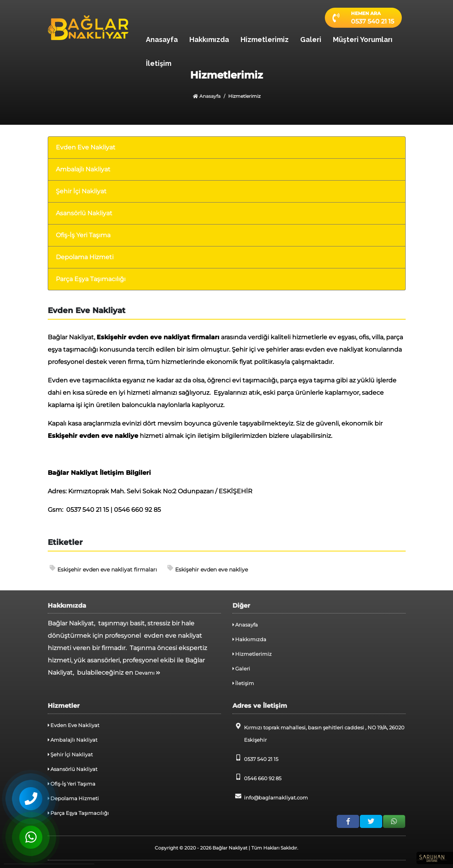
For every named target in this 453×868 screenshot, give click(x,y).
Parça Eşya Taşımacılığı (91, 279)
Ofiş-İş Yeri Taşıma (83, 235)
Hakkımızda (209, 39)
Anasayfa (162, 39)
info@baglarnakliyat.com (270, 797)
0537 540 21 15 (255, 758)
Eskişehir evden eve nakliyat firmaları (103, 569)
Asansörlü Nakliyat (84, 213)
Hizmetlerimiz (265, 39)
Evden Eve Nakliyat (86, 147)
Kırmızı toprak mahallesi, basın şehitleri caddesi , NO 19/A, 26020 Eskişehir (318, 733)
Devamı (147, 673)
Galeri (311, 39)
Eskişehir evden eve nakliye (208, 569)
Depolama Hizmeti (85, 257)
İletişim (159, 63)
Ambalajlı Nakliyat (83, 169)
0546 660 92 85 (257, 778)
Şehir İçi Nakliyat (81, 191)
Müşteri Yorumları (363, 39)
